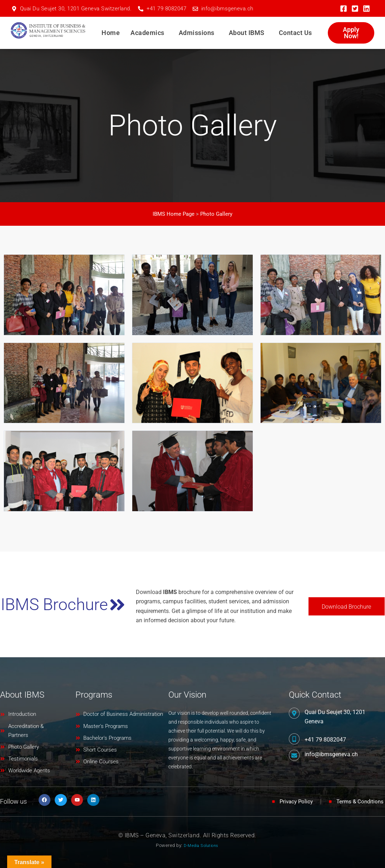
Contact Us (295, 33)
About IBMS (247, 33)
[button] (149, 33)
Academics (147, 33)
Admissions (197, 33)
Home (111, 33)
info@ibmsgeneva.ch (331, 753)
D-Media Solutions (201, 845)
